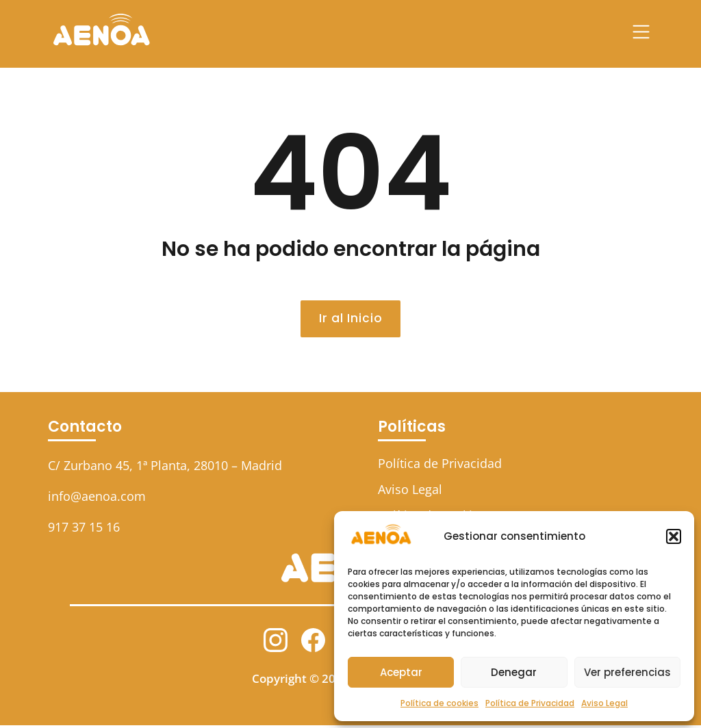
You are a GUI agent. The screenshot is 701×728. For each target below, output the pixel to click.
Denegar (514, 672)
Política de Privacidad (530, 703)
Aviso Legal (604, 703)
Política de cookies (439, 703)
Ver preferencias (627, 672)
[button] (674, 536)
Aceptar (401, 672)
